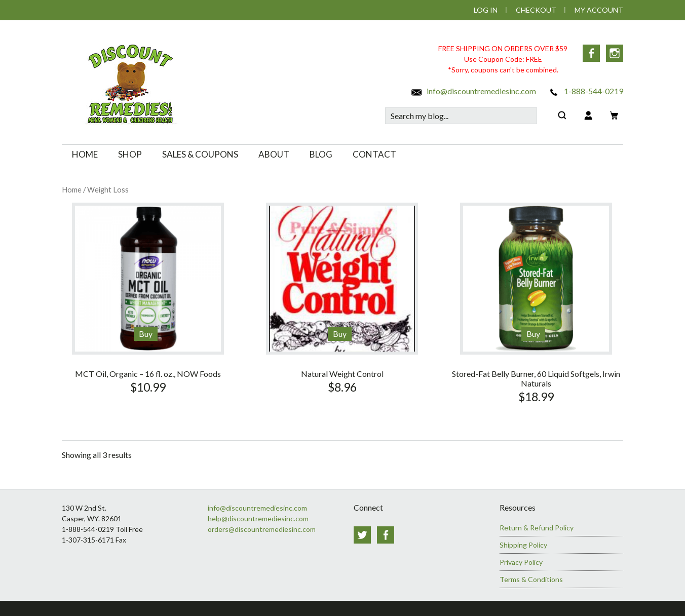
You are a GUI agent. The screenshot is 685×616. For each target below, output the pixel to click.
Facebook (591, 53)
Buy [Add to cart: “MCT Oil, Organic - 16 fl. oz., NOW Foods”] (146, 334)
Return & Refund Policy (537, 528)
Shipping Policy (523, 545)
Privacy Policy (521, 562)
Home (72, 189)
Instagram (615, 53)
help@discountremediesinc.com (258, 518)
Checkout (536, 10)
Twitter (362, 535)
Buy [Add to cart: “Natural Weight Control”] (340, 334)
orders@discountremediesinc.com (262, 529)
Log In (486, 10)
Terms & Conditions (531, 579)
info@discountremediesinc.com (473, 91)
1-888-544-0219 (585, 91)
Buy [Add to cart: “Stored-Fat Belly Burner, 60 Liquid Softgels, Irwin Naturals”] (533, 334)
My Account (599, 10)
